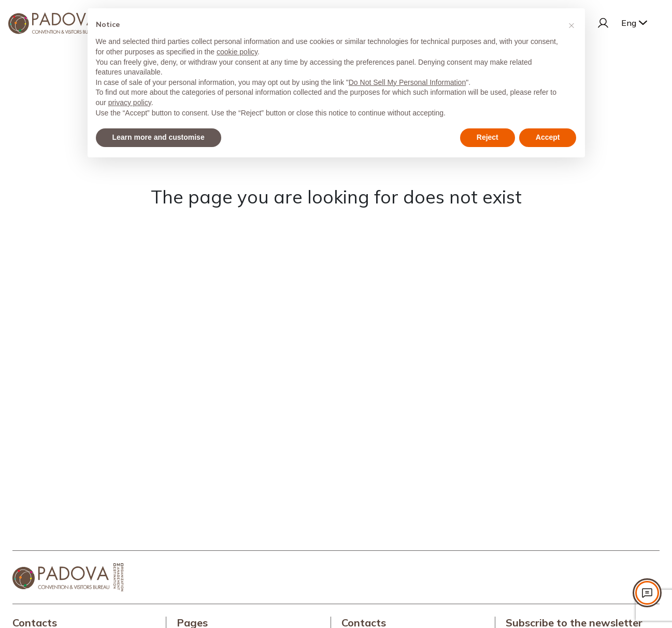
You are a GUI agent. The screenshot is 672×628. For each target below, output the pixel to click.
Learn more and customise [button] (159, 137)
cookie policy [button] (237, 52)
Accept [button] (548, 137)
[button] (571, 25)
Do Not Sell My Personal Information (407, 82)
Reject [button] (488, 137)
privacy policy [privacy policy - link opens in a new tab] (130, 103)
